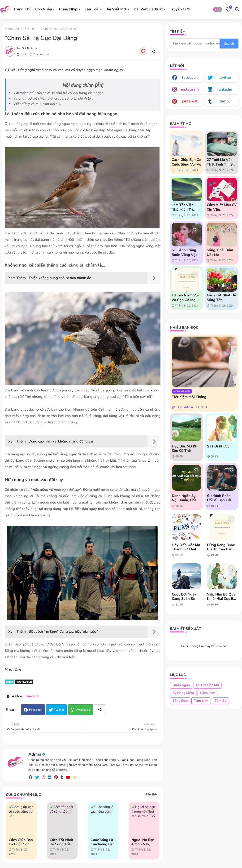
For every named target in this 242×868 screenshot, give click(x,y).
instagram (190, 89)
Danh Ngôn (181, 685)
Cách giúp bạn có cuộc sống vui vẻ (21, 842)
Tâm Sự (220, 701)
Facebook (36, 710)
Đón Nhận (43, 9)
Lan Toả (91, 9)
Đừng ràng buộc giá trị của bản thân (221, 547)
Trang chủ (12, 29)
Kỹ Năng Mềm (183, 693)
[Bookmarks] (228, 9)
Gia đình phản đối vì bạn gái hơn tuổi (219, 498)
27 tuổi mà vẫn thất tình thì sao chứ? (222, 162)
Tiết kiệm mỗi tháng (189, 397)
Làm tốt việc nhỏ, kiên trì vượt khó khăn (184, 207)
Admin (35, 754)
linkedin (225, 89)
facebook (190, 78)
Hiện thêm (152, 794)
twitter (225, 78)
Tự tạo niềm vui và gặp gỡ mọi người (185, 298)
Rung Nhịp (68, 9)
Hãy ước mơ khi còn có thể (185, 448)
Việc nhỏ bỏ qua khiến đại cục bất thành (222, 596)
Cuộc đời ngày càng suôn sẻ (184, 596)
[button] (218, 9)
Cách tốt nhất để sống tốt (61, 842)
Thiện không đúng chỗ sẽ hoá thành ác (60, 278)
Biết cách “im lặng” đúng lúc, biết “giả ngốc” (63, 631)
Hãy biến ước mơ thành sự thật (186, 547)
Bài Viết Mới (116, 9)
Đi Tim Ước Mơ (207, 685)
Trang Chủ (22, 9)
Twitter (59, 710)
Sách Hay (207, 693)
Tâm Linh (29, 29)
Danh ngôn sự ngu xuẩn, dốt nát (184, 498)
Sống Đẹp (180, 701)
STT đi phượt (218, 446)
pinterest (190, 101)
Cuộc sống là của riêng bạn (103, 842)
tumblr (225, 101)
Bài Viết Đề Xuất (148, 9)
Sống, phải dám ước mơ (220, 252)
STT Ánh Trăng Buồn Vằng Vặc (184, 252)
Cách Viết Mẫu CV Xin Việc (222, 207)
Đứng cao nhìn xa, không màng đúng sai (61, 441)
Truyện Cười (180, 9)
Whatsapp (83, 710)
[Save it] (143, 51)
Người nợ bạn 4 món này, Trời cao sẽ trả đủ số (144, 842)
